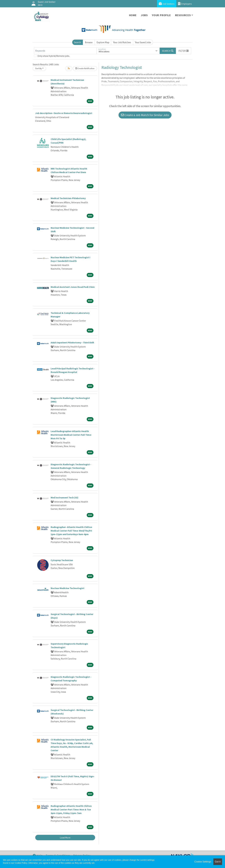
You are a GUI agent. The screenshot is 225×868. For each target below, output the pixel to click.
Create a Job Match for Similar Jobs (145, 115)
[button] (184, 51)
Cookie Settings (203, 862)
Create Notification (85, 68)
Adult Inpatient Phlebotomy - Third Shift (72, 342)
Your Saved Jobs (143, 42)
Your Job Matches (122, 42)
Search (77, 42)
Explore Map (103, 42)
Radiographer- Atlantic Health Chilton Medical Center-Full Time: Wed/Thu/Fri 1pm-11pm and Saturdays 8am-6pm (71, 531)
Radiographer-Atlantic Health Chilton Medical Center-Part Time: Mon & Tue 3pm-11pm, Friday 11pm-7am (71, 809)
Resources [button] (183, 15)
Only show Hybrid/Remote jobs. (54, 56)
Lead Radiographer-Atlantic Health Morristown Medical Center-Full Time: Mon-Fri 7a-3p (71, 435)
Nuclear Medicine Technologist (67, 588)
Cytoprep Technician (62, 560)
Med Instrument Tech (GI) (65, 497)
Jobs (144, 15)
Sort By (39, 68)
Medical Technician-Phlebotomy (68, 198)
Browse (89, 42)
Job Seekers (167, 4)
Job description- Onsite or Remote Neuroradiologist (64, 113)
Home (133, 15)
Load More (65, 838)
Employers (185, 4)
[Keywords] (65, 51)
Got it (218, 862)
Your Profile (161, 15)
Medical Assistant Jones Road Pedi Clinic (73, 287)
